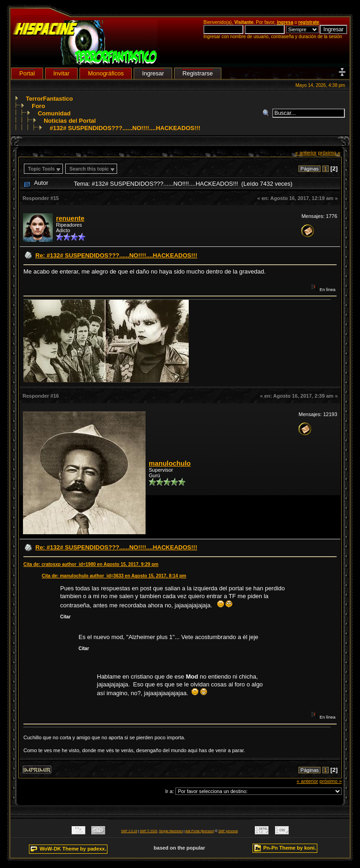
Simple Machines (171, 831)
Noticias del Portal (70, 121)
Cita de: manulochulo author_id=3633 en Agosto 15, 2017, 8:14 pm (114, 576)
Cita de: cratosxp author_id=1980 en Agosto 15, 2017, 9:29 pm (91, 564)
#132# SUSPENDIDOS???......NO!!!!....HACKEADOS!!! (125, 128)
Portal (27, 73)
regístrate (309, 22)
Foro (38, 106)
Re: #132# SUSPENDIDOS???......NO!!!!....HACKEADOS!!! (116, 255)
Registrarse (197, 73)
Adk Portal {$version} (200, 831)
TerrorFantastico (49, 99)
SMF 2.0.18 (129, 831)
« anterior (306, 153)
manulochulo (170, 463)
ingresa (285, 22)
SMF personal (228, 831)
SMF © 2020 (148, 831)
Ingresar (153, 73)
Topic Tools (41, 169)
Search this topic (89, 169)
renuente (70, 218)
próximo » (329, 153)
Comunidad (54, 113)
